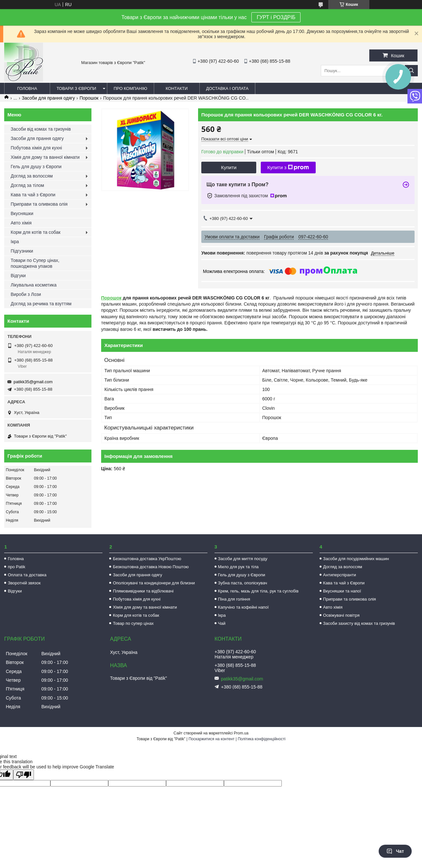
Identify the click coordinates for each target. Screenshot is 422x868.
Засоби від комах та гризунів (41, 129)
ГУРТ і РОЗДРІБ (276, 17)
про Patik (16, 567)
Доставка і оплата (227, 88)
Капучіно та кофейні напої (243, 607)
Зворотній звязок (24, 583)
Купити (229, 167)
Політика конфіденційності (262, 739)
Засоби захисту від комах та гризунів (359, 623)
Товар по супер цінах (133, 623)
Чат (395, 851)
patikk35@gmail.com (33, 382)
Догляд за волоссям (32, 176)
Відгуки (18, 276)
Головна (27, 88)
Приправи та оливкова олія (39, 204)
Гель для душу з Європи (36, 167)
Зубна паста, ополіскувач (243, 583)
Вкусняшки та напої (342, 591)
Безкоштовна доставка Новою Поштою (151, 567)
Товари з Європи (76, 88)
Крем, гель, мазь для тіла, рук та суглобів (258, 591)
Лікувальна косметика (34, 285)
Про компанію (131, 88)
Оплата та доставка (27, 575)
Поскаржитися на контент (211, 739)
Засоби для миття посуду (243, 559)
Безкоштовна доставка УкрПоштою (147, 559)
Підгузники (22, 251)
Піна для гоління (234, 599)
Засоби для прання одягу (48, 98)
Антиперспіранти (340, 575)
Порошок (89, 98)
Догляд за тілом (27, 185)
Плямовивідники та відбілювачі (143, 591)
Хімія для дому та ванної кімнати (45, 157)
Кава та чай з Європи (33, 195)
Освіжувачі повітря (341, 615)
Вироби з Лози (26, 294)
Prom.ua (241, 733)
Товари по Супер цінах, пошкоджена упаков (35, 263)
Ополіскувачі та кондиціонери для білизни (154, 583)
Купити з (288, 168)
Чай (222, 623)
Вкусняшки (22, 213)
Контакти (177, 88)
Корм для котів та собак (36, 232)
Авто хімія (21, 223)
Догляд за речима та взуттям (41, 304)
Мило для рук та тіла (238, 567)
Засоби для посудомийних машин (356, 559)
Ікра (15, 242)
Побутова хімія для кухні (36, 148)
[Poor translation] (24, 775)
